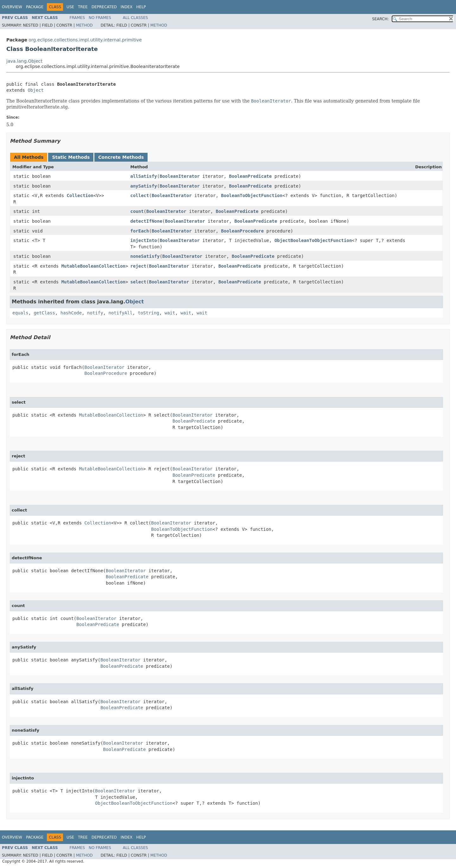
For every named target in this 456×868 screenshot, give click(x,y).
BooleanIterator (180, 176)
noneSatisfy (145, 256)
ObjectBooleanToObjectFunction (313, 240)
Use (70, 7)
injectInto (143, 240)
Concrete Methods (121, 157)
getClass (44, 313)
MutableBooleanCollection (93, 266)
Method (84, 25)
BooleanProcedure (242, 231)
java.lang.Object (24, 61)
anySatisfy (143, 186)
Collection (80, 195)
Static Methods (71, 157)
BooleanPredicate (250, 176)
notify (95, 313)
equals (20, 313)
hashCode (71, 313)
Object (36, 90)
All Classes (135, 18)
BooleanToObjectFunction (252, 195)
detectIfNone (146, 221)
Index (127, 7)
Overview (12, 7)
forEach (139, 231)
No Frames (100, 18)
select (138, 282)
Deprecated (104, 7)
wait (170, 313)
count (137, 211)
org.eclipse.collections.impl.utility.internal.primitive (85, 40)
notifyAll (120, 313)
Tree (83, 7)
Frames (77, 18)
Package (35, 7)
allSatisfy (143, 176)
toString (148, 313)
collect (139, 195)
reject (138, 266)
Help (141, 7)
